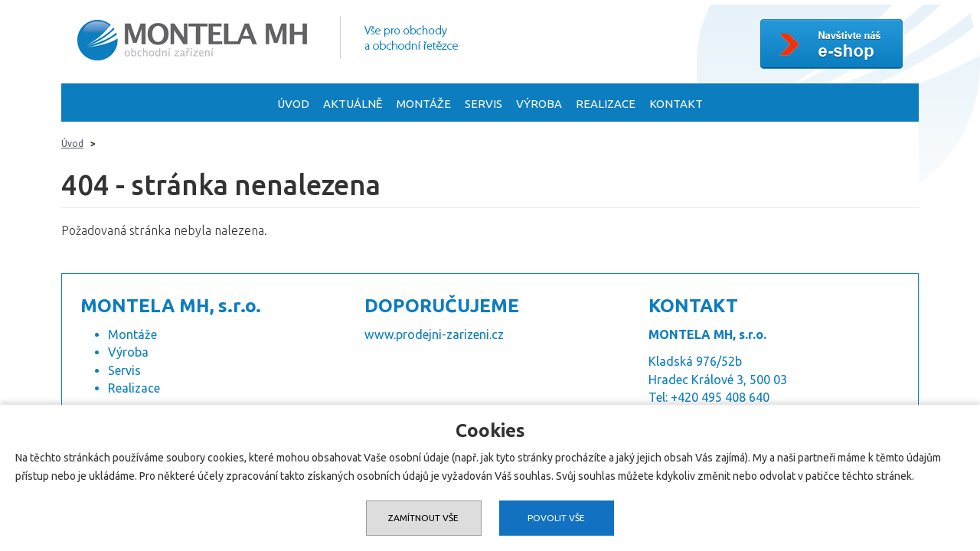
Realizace (606, 106)
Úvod (293, 106)
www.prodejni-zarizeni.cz (434, 336)
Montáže (424, 106)
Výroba (539, 106)
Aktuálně (353, 106)
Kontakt (676, 106)
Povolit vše (557, 518)
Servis (483, 106)
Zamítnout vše (423, 518)
